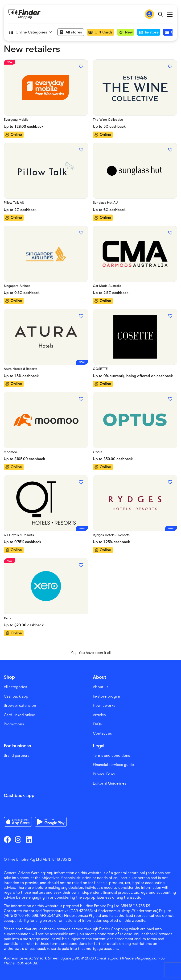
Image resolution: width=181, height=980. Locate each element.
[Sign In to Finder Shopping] (149, 14)
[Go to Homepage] (25, 14)
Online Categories (30, 32)
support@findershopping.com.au (136, 958)
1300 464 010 (27, 963)
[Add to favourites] (81, 66)
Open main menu (170, 14)
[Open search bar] (160, 14)
